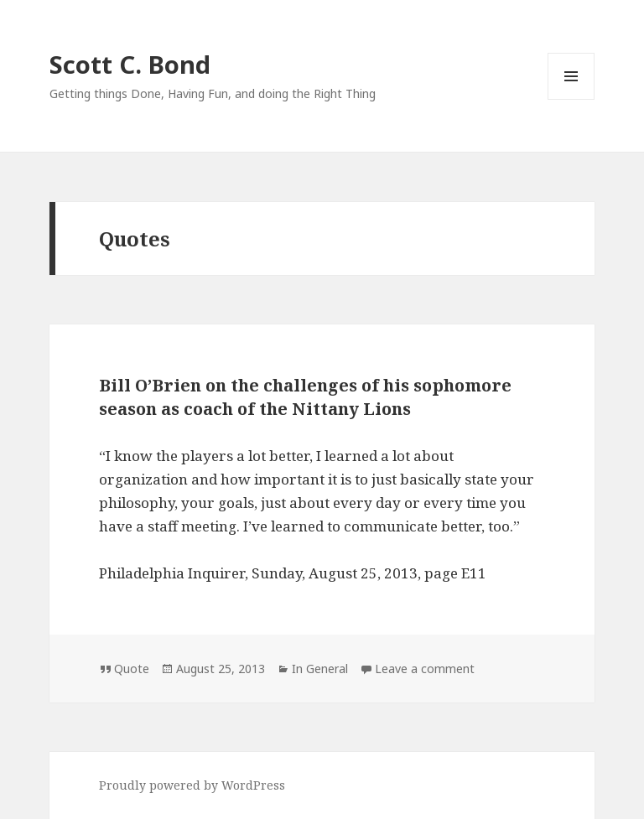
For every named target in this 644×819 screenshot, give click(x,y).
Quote (132, 669)
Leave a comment (425, 669)
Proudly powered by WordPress (192, 785)
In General (320, 669)
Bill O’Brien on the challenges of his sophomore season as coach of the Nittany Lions (305, 397)
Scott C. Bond (130, 64)
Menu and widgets (571, 99)
